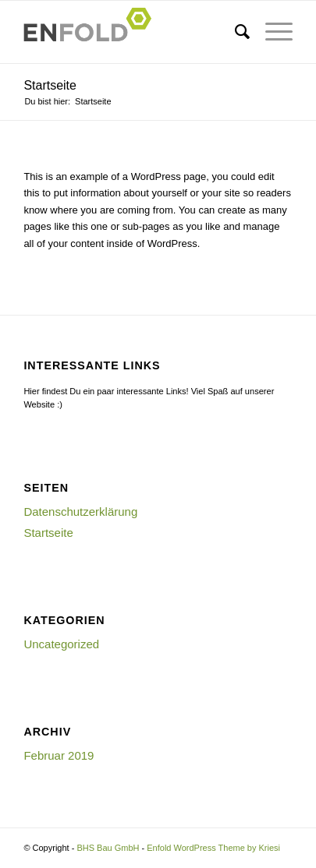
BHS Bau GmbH (108, 848)
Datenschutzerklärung (80, 512)
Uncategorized (61, 644)
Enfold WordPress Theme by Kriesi (213, 848)
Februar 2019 (59, 755)
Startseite (50, 85)
